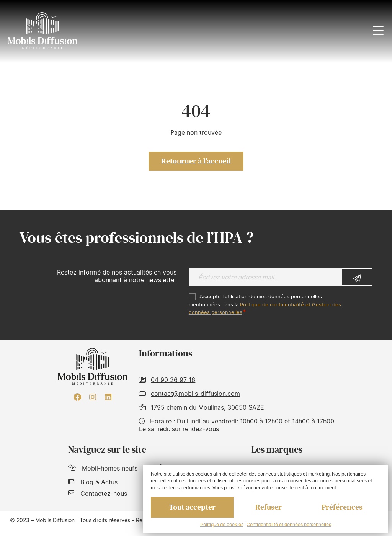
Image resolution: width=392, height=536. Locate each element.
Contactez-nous (98, 494)
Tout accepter (192, 507)
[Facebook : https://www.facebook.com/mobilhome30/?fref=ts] (77, 397)
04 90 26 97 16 (173, 380)
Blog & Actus (93, 482)
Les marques (277, 450)
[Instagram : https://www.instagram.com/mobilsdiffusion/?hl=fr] (93, 397)
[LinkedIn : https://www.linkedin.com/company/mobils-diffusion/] (108, 397)
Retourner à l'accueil (196, 161)
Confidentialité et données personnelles (289, 524)
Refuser (269, 507)
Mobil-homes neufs (103, 468)
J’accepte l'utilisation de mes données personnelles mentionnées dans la (265, 305)
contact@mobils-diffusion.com (195, 394)
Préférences (342, 507)
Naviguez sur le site (107, 450)
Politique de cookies (222, 524)
